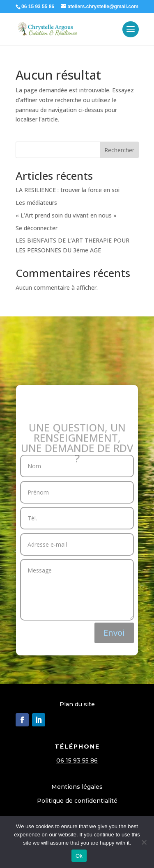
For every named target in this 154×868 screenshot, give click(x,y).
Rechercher (119, 150)
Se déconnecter (37, 228)
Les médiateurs (36, 203)
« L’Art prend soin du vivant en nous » (66, 215)
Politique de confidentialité (77, 801)
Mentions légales (77, 787)
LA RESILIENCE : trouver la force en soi (68, 190)
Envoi (114, 633)
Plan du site (77, 704)
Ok (79, 856)
